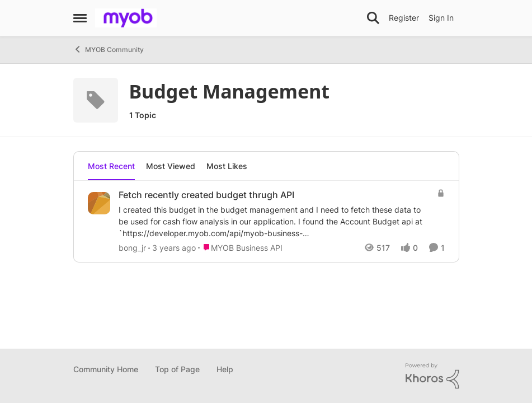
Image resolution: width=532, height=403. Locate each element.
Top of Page (177, 369)
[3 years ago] (172, 248)
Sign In (441, 18)
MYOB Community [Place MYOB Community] (109, 49)
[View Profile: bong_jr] (99, 203)
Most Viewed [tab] (171, 166)
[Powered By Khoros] (432, 376)
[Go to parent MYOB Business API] (240, 248)
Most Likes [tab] (227, 166)
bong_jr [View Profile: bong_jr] (132, 248)
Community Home (106, 369)
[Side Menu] (80, 18)
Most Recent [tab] (111, 166)
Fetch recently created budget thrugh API (206, 195)
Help (225, 369)
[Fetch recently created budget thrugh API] (275, 221)
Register (404, 18)
